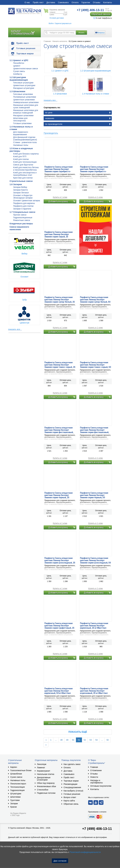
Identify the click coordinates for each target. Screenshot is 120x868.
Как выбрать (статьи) (73, 791)
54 (97, 740)
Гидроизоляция (18, 790)
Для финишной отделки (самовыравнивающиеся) (25, 138)
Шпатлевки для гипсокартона (20, 119)
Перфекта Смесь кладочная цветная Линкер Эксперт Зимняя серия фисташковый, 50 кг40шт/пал (95, 430)
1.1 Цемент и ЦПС (19, 60)
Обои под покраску (46, 783)
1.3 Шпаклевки (18, 91)
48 (61, 740)
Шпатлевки (15, 797)
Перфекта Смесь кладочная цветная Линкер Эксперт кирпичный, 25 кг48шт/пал (94, 626)
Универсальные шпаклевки (26, 102)
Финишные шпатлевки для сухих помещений (26, 106)
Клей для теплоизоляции (25, 162)
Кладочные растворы (21, 223)
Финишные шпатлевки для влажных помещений (26, 111)
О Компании (96, 770)
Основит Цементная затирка (27, 201)
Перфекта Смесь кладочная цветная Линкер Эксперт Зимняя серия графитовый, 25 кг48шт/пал (59, 626)
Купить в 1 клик (60, 197)
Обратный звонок (101, 14)
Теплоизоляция (18, 787)
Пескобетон (19, 63)
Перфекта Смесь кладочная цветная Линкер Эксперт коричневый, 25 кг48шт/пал (94, 691)
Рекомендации (71, 784)
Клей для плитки (21, 159)
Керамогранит (44, 771)
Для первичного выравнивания (21, 133)
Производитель (51, 133)
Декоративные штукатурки (44, 779)
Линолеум (42, 764)
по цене (49, 113)
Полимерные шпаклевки (25, 97)
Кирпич (14, 767)
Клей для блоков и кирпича (26, 154)
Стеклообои (43, 790)
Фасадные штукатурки (24, 88)
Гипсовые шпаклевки (23, 94)
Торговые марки (71, 781)
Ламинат (41, 768)
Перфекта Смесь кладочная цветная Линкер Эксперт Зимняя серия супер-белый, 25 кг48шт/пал (60, 300)
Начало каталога (60, 41)
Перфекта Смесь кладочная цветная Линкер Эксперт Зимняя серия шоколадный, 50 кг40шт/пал (95, 560)
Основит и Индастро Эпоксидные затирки (23, 197)
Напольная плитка (46, 774)
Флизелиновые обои (47, 786)
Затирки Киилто (21, 190)
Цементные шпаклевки (24, 100)
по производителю (54, 124)
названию (50, 118)
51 (79, 740)
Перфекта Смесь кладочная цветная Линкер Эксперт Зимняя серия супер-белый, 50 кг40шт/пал (95, 300)
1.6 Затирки (16, 184)
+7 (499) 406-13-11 (97, 829)
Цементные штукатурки (24, 85)
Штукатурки (16, 794)
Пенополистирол (18, 784)
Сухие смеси (16, 777)
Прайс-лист (38, 2)
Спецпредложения (72, 787)
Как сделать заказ (72, 764)
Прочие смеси (20, 215)
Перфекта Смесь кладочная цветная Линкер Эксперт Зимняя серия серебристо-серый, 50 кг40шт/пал (94, 169)
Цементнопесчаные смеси (26, 69)
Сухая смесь (19, 71)
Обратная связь (71, 804)
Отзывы (97, 2)
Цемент (17, 66)
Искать (82, 33)
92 (108, 740)
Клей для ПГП (20, 156)
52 (85, 740)
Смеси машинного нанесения (19, 228)
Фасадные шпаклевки (23, 115)
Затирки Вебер (20, 187)
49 (67, 740)
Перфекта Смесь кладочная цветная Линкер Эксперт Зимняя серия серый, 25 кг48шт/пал (58, 234)
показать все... (15, 329)
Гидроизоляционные (23, 218)
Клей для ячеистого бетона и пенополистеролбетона (26, 169)
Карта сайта (69, 801)
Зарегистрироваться (63, 23)
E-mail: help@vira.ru (103, 18)
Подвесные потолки (46, 793)
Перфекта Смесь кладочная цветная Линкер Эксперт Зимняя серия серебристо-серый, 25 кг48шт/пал (58, 169)
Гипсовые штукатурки (23, 83)
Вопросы (101, 33)
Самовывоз (63, 2)
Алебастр (18, 74)
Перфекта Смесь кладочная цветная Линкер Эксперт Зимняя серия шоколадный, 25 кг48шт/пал (60, 560)
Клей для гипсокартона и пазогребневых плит (25, 174)
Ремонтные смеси (22, 220)
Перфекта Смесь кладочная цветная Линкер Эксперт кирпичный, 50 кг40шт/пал (58, 691)
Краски (14, 807)
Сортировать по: (52, 108)
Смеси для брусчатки (23, 165)
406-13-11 (90, 10)
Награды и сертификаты (97, 781)
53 (91, 740)
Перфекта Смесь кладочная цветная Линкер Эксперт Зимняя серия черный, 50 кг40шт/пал (94, 495)
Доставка (51, 2)
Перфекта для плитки (23, 206)
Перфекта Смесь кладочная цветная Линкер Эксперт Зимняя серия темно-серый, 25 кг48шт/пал (60, 365)
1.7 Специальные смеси (22, 212)
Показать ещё (78, 732)
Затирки (14, 804)
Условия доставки (57, 18)
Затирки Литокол (21, 193)
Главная (47, 41)
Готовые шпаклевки (22, 123)
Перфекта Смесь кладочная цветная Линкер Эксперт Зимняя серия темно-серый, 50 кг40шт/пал (95, 365)
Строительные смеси (21, 181)
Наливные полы (21, 145)
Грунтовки (15, 800)
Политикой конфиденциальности (85, 852)
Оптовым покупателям (101, 786)
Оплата (75, 2)
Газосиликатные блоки (21, 770)
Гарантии (86, 2)
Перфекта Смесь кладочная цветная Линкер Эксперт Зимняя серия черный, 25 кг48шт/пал (58, 495)
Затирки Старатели (22, 209)
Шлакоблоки (16, 774)
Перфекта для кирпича (24, 203)
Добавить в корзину (58, 201)
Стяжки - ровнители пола (25, 142)
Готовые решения (72, 794)
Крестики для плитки (23, 178)
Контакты (107, 2)
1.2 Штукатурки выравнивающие (19, 79)
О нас (27, 2)
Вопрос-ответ (70, 797)
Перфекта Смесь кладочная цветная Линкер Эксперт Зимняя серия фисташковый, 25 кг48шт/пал (59, 430)
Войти (51, 23)
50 (73, 740)
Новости (94, 777)
